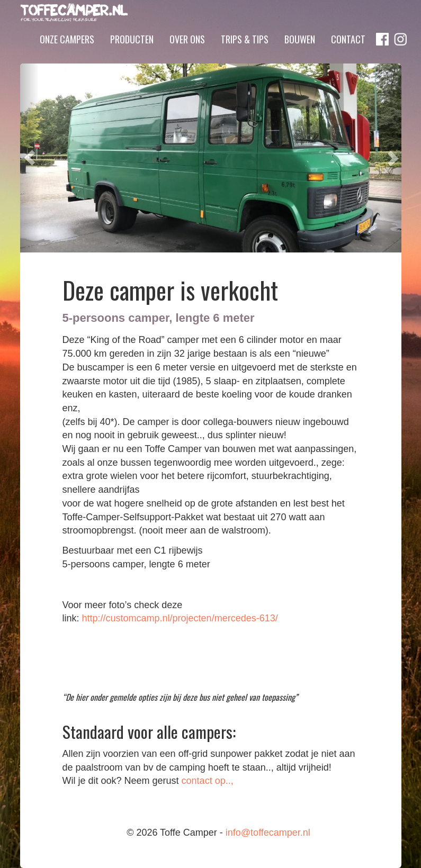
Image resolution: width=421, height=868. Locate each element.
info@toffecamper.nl (268, 833)
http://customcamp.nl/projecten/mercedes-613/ (180, 618)
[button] (30, 158)
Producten (132, 55)
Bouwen (300, 55)
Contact (348, 55)
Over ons (187, 55)
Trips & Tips (245, 55)
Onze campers (67, 55)
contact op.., (208, 781)
